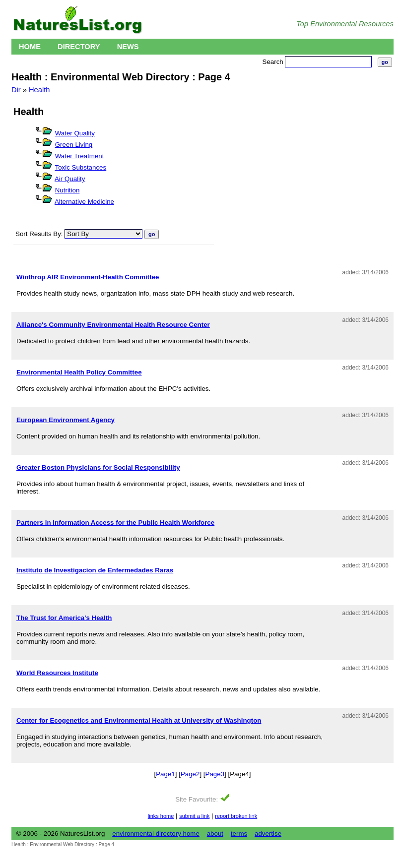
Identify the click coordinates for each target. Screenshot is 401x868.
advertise (268, 834)
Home (30, 47)
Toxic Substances (80, 167)
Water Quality (75, 133)
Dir (16, 90)
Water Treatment (80, 156)
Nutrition (67, 190)
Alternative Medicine (84, 202)
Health (39, 90)
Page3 (215, 774)
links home (161, 816)
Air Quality (70, 179)
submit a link (194, 816)
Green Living (74, 145)
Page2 (190, 774)
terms (239, 834)
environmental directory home (156, 834)
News (128, 47)
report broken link (236, 816)
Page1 (166, 774)
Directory (79, 47)
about (215, 834)
